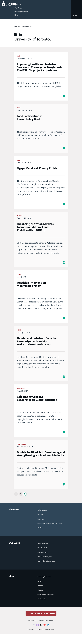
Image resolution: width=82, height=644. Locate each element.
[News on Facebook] (34, 635)
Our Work (27, 8)
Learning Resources (30, 11)
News (25, 15)
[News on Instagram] (37, 635)
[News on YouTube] (45, 635)
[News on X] (41, 635)
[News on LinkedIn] (48, 635)
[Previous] (16, 504)
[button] (76, 15)
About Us (26, 4)
